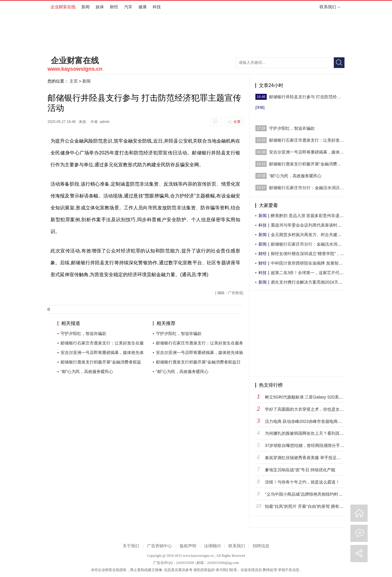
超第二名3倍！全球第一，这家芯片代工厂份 (312, 273)
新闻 (86, 7)
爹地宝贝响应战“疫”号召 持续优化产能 (300, 470)
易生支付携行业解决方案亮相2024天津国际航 (313, 282)
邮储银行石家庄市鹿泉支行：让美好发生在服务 (200, 343)
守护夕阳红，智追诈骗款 (83, 333)
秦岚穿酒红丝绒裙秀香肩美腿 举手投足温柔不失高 (311, 458)
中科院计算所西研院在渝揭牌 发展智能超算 (311, 263)
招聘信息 (261, 546)
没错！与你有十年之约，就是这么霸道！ (302, 482)
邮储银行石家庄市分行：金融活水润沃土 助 (311, 244)
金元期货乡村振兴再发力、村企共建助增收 (310, 235)
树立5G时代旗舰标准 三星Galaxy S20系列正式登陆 (312, 397)
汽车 (128, 7)
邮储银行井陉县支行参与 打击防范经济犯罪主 (307, 97)
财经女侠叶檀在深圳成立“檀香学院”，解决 (310, 254)
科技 (157, 7)
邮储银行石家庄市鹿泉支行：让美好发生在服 (102, 343)
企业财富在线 (63, 7)
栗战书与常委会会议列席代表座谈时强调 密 (311, 225)
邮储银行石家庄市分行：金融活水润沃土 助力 (307, 188)
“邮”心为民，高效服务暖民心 (87, 372)
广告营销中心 (159, 546)
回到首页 (359, 513)
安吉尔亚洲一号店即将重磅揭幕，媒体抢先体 (102, 352)
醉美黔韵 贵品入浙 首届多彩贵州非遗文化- (310, 216)
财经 (114, 7)
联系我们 (330, 7)
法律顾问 (212, 546)
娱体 (100, 7)
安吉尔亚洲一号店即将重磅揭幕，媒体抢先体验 (200, 352)
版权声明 (188, 546)
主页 (74, 81)
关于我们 (131, 546)
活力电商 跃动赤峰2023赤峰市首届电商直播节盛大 (312, 421)
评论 (359, 533)
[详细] (260, 108)
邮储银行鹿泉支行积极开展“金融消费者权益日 (198, 362)
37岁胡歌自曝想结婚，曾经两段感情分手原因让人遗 (313, 445)
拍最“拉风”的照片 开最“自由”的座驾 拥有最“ (305, 506)
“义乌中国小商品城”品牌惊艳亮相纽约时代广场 (308, 494)
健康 (143, 7)
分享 (237, 122)
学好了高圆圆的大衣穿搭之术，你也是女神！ (306, 409)
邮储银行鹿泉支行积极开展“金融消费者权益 (101, 362)
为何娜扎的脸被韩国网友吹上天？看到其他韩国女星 (313, 433)
